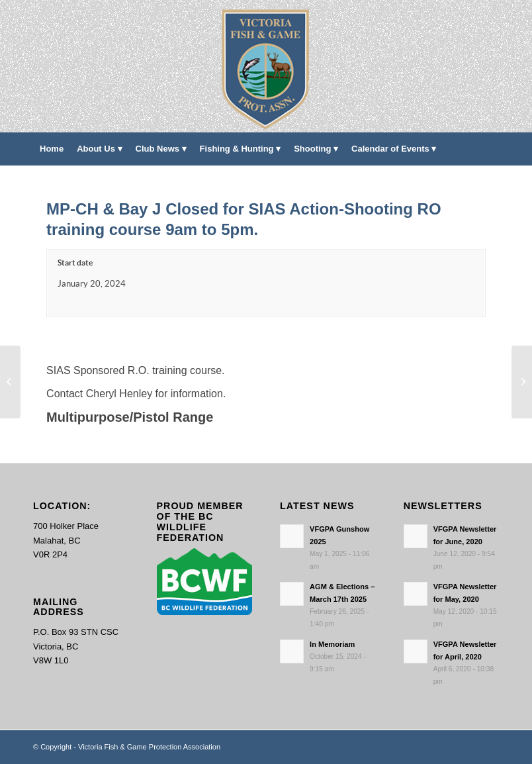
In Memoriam (332, 644)
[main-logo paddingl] (266, 66)
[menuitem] (52, 149)
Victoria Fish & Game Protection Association (149, 747)
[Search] (491, 182)
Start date (75, 263)
